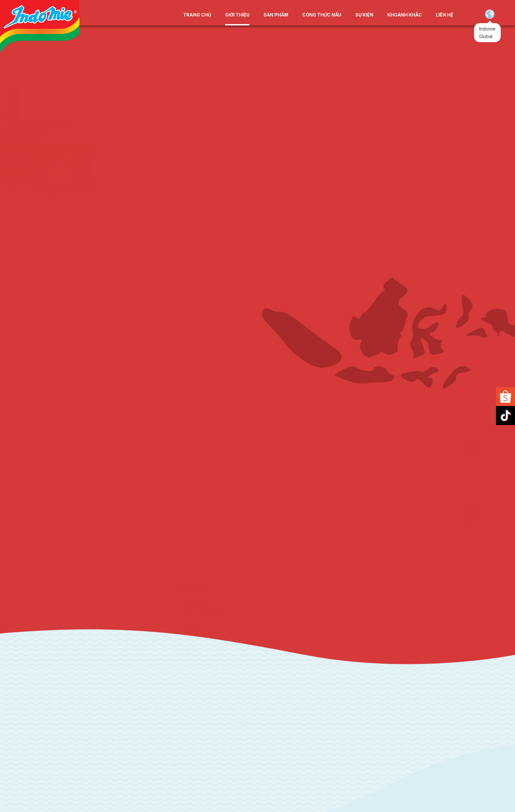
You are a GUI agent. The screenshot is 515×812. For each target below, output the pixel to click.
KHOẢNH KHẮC (405, 15)
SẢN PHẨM (276, 15)
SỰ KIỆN (364, 15)
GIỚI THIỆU (237, 15)
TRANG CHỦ (197, 15)
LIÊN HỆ (445, 15)
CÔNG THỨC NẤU (322, 15)
